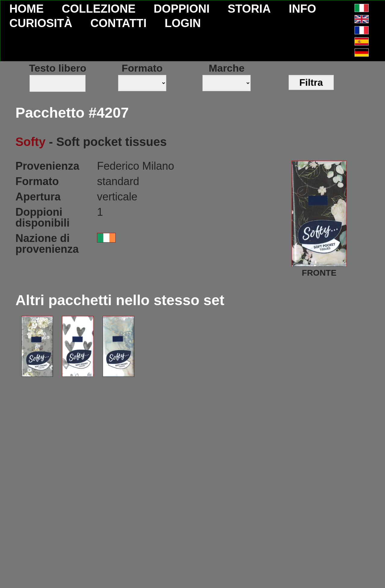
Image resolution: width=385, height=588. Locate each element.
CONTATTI (118, 23)
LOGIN (183, 23)
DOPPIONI (182, 9)
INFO (303, 9)
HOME (27, 9)
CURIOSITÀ (41, 23)
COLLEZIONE (99, 9)
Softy (30, 142)
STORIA (249, 9)
